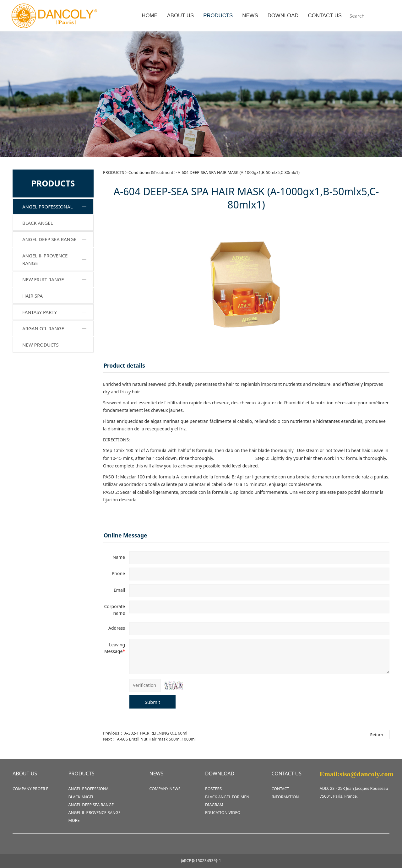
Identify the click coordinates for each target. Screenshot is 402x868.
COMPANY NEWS (165, 789)
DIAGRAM (214, 805)
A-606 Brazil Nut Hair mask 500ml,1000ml (156, 739)
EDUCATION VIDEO (223, 813)
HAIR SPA (33, 296)
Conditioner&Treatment (151, 172)
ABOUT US (180, 16)
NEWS (250, 16)
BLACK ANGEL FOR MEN (227, 797)
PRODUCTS (218, 16)
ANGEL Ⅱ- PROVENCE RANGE (45, 259)
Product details (124, 365)
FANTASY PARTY (40, 312)
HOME (149, 16)
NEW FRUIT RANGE (43, 279)
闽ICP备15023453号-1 (201, 861)
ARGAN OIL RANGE (43, 328)
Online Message (125, 535)
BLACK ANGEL (38, 223)
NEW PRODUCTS (41, 345)
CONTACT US (325, 16)
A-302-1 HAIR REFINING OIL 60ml (156, 733)
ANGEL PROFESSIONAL (47, 207)
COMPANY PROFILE (30, 789)
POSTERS (213, 789)
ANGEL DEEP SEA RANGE (49, 239)
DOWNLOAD (283, 16)
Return (377, 735)
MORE (74, 820)
